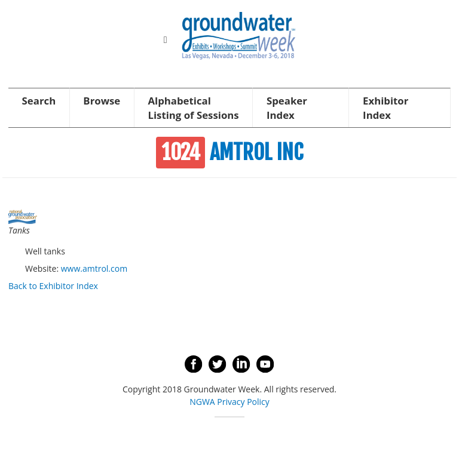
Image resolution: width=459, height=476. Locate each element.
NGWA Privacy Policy (229, 402)
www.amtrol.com (94, 268)
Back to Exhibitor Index (53, 286)
